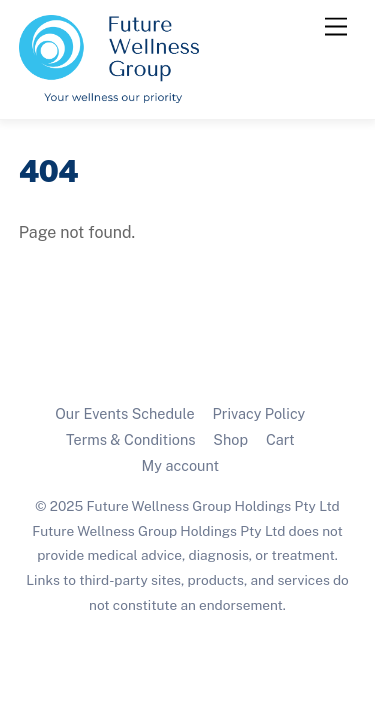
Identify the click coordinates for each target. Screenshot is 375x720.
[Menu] (336, 27)
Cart (280, 439)
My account (181, 465)
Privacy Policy (259, 413)
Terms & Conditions (131, 439)
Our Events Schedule (124, 413)
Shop (230, 439)
